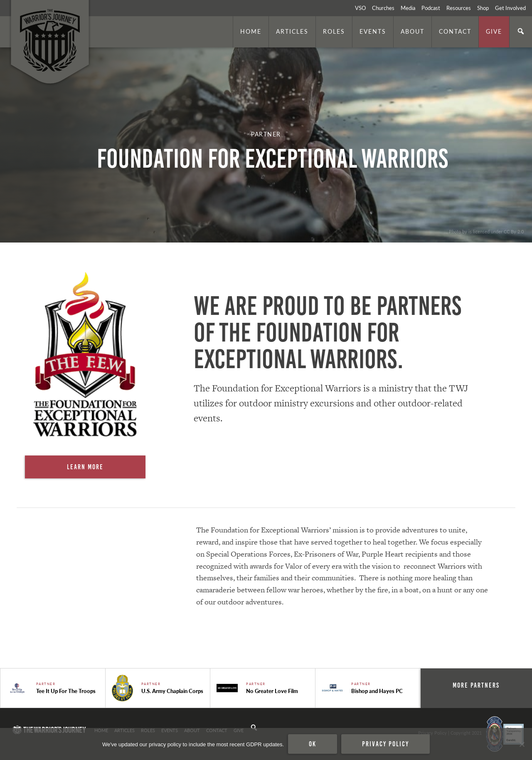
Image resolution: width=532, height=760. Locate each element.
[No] (522, 744)
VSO (360, 8)
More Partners (476, 685)
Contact (455, 31)
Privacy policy (385, 744)
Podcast (431, 8)
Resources (459, 8)
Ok (313, 744)
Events (373, 31)
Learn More (85, 467)
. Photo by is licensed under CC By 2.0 (485, 231)
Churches (383, 8)
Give (494, 31)
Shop (483, 8)
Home (251, 31)
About (413, 31)
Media (408, 8)
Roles (334, 31)
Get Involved (510, 8)
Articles (292, 31)
